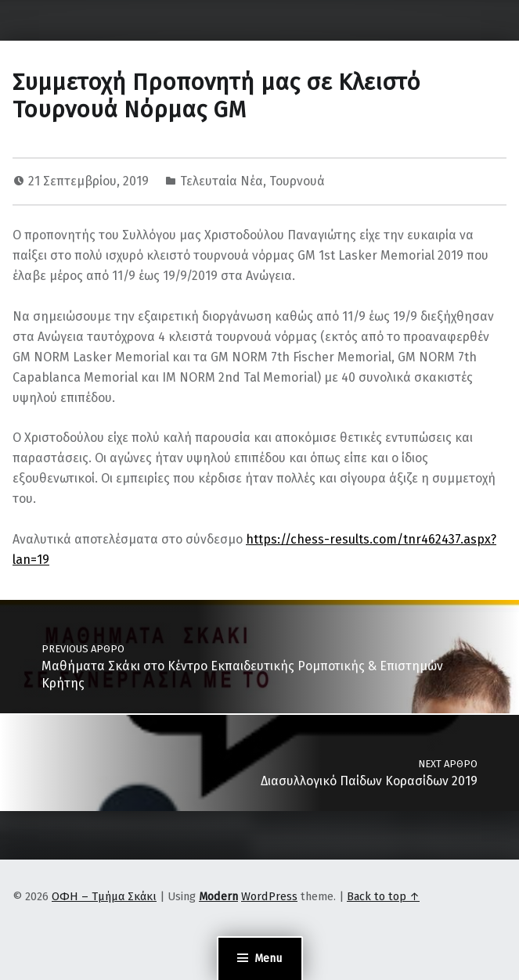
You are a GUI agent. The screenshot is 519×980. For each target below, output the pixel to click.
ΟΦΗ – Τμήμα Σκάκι (104, 896)
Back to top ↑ (383, 896)
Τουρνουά (297, 181)
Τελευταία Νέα (222, 181)
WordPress (269, 896)
